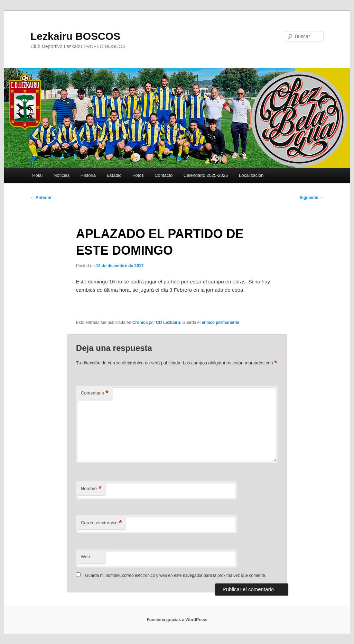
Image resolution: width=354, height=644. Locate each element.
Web (86, 557)
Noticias (62, 175)
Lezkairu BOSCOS (75, 36)
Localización (251, 175)
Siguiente (312, 198)
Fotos (138, 175)
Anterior (41, 198)
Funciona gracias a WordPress (177, 620)
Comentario (95, 393)
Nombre (91, 489)
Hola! (37, 175)
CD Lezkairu (168, 323)
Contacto (164, 175)
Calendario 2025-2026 (206, 175)
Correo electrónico (101, 523)
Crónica (140, 323)
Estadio (114, 175)
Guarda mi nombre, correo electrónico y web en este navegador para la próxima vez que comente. (176, 575)
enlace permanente (220, 323)
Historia (88, 175)
